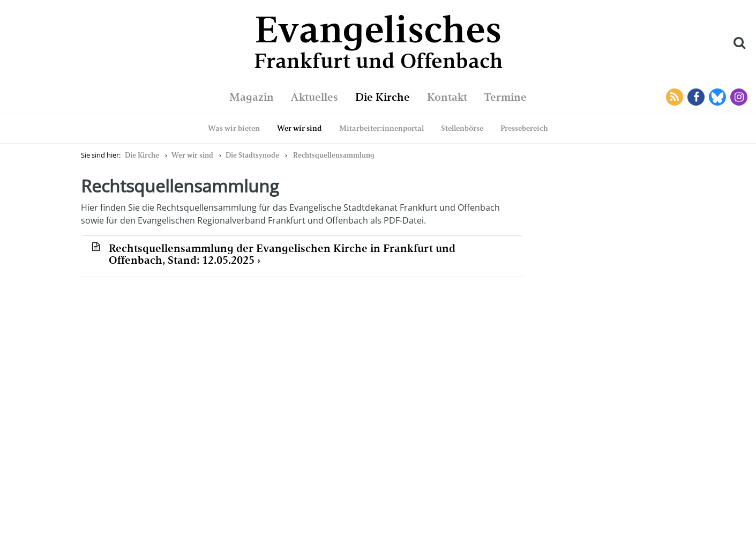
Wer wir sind (300, 128)
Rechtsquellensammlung (334, 155)
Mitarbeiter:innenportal (381, 128)
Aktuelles (315, 97)
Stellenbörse (462, 128)
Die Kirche (383, 97)
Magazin (252, 97)
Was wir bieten (234, 128)
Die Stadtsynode (252, 155)
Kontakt (447, 97)
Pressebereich (524, 128)
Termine (506, 97)
